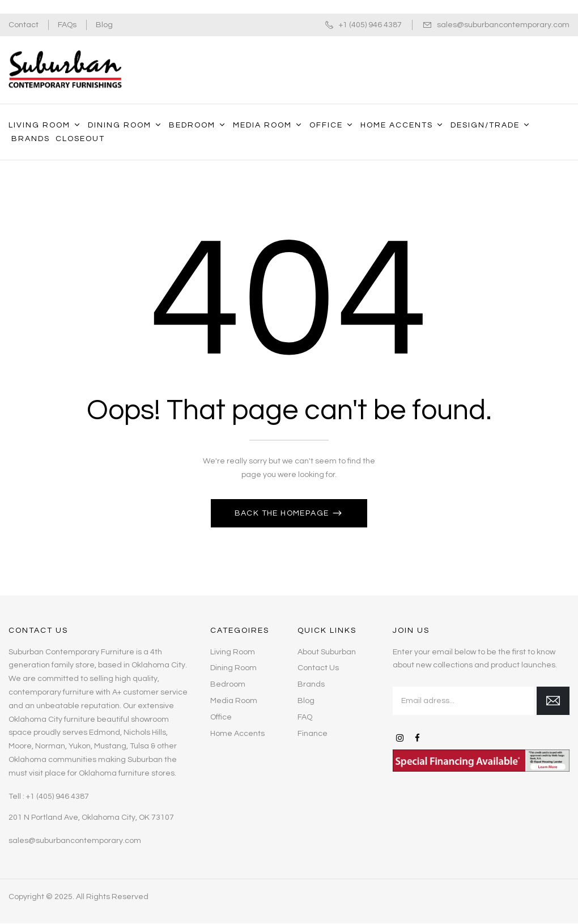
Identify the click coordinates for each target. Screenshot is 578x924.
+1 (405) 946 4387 (370, 25)
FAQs (67, 25)
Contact (24, 25)
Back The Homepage (283, 513)
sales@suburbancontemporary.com (503, 25)
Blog (104, 25)
